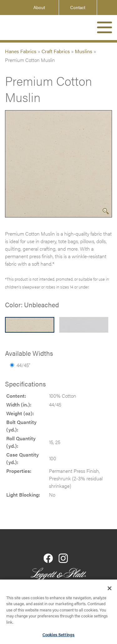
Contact (78, 7)
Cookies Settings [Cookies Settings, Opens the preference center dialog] (58, 636)
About (39, 7)
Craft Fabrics (56, 51)
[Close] (110, 590)
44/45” (20, 365)
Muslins (84, 51)
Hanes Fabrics (21, 51)
